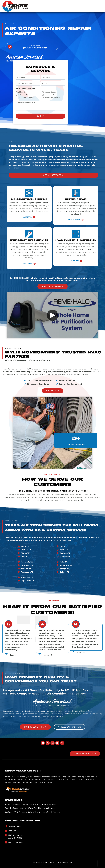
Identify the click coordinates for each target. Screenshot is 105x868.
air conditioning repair (80, 777)
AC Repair (21, 92)
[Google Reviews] (48, 743)
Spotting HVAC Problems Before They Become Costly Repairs (32, 812)
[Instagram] (53, 743)
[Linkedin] (57, 743)
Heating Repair (50, 92)
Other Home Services (26, 98)
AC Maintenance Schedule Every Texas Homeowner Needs (31, 804)
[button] (52, 315)
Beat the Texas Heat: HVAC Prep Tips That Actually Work (30, 808)
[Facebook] (43, 743)
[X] (62, 743)
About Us (48, 782)
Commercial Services (52, 95)
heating (63, 777)
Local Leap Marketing (65, 862)
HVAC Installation (24, 95)
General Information (52, 98)
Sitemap (52, 862)
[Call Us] (32, 47)
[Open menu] (100, 6)
